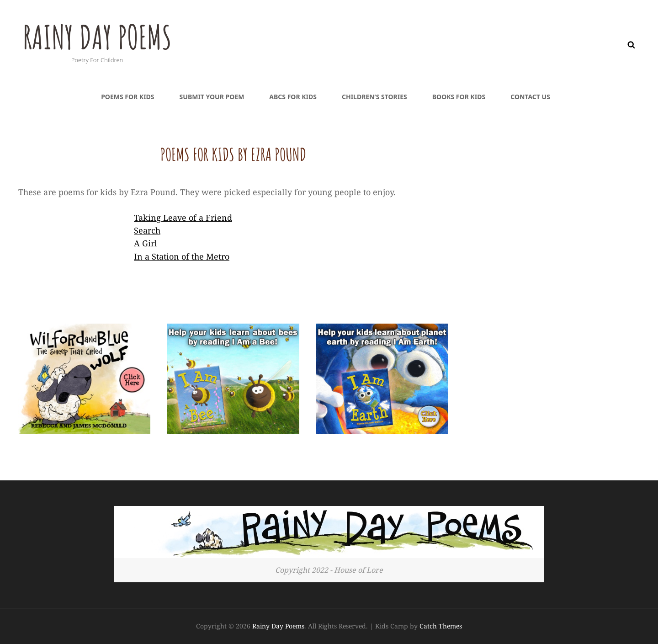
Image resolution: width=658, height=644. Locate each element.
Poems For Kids (127, 97)
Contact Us (530, 97)
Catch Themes (441, 626)
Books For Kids (459, 97)
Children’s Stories (374, 97)
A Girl (146, 243)
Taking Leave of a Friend (183, 218)
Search (147, 230)
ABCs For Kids (293, 97)
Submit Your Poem (212, 97)
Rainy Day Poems (97, 37)
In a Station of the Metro (182, 256)
